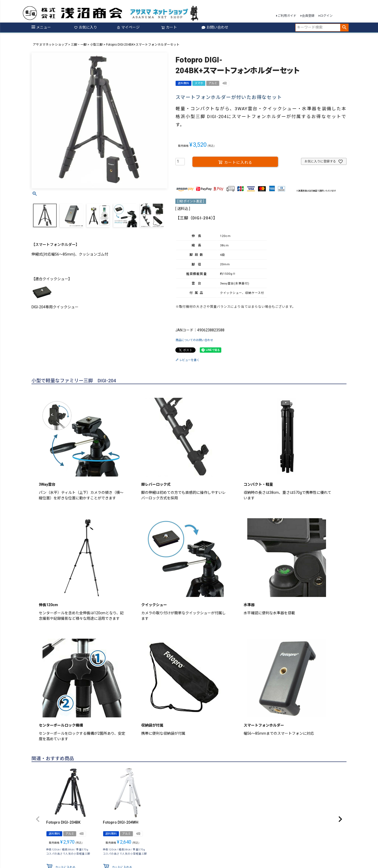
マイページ (128, 27)
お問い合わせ (215, 27)
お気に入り (86, 27)
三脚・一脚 (79, 45)
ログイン (326, 16)
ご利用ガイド (287, 16)
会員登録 (308, 16)
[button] (38, 819)
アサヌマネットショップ (50, 45)
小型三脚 (96, 45)
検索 (344, 28)
